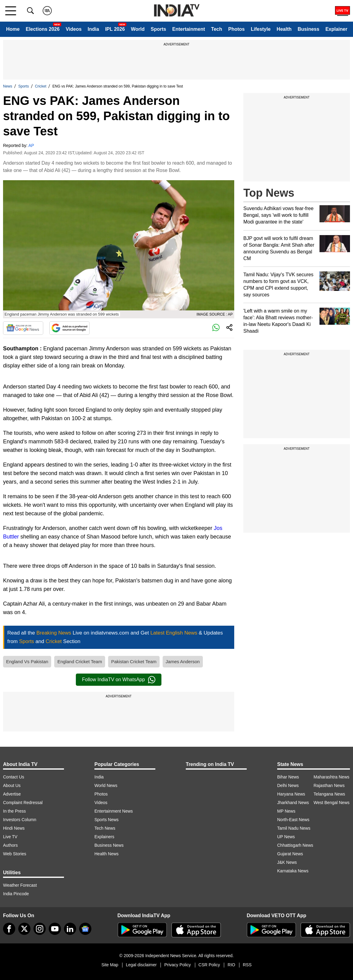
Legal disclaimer (141, 965)
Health (284, 29)
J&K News (287, 862)
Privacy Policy (177, 965)
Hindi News (14, 828)
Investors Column (20, 820)
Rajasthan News (329, 785)
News (8, 86)
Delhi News (288, 785)
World (138, 29)
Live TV (10, 837)
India (93, 29)
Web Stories (15, 854)
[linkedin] (70, 929)
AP (31, 145)
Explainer (336, 29)
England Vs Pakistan (27, 662)
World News (106, 785)
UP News (286, 837)
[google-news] (85, 929)
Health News (106, 854)
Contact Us (14, 777)
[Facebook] (9, 929)
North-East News (293, 820)
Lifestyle (261, 29)
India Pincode (16, 894)
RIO (231, 965)
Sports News (106, 820)
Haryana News (291, 794)
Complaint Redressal (23, 803)
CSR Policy (209, 965)
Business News (109, 845)
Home (13, 29)
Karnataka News (293, 871)
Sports (159, 29)
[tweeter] (24, 929)
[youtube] (55, 929)
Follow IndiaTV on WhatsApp (118, 680)
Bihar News (288, 777)
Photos (236, 29)
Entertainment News (114, 811)
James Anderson (183, 662)
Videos (74, 29)
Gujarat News (290, 854)
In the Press (14, 811)
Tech (217, 29)
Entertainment (189, 29)
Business (308, 29)
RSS (247, 965)
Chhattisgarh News (295, 845)
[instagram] (40, 929)
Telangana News (330, 794)
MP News (286, 811)
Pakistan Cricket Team (134, 662)
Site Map (110, 965)
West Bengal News (332, 803)
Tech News (105, 828)
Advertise (12, 794)
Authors (10, 845)
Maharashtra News (332, 777)
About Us (12, 785)
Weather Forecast (20, 885)
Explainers (104, 837)
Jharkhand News (293, 803)
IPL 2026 (115, 29)
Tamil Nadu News (294, 828)
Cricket (41, 86)
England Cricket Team (79, 662)
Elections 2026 (42, 29)
